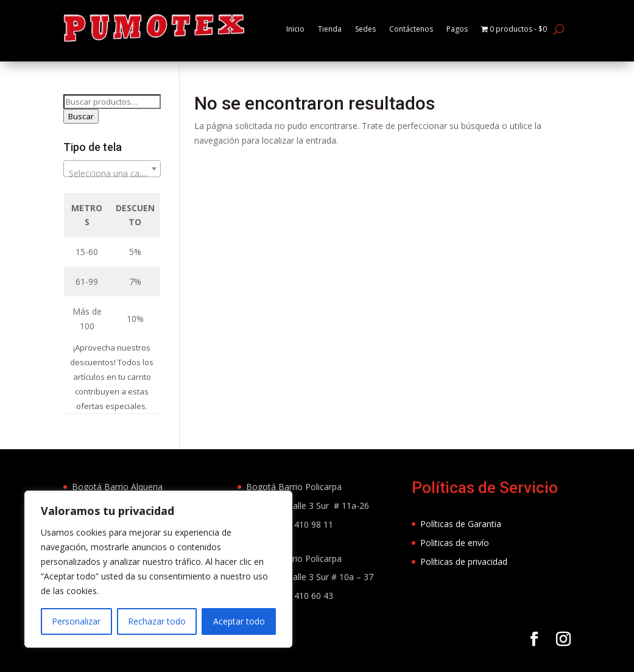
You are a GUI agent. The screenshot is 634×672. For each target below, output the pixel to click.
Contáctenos (419, 29)
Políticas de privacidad (464, 581)
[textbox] (112, 193)
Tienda (329, 29)
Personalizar (76, 621)
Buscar (81, 136)
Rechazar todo (157, 621)
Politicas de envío (455, 562)
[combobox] (112, 188)
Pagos (470, 29)
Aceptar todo (239, 621)
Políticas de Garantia (461, 543)
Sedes (368, 29)
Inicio (292, 29)
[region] (158, 569)
